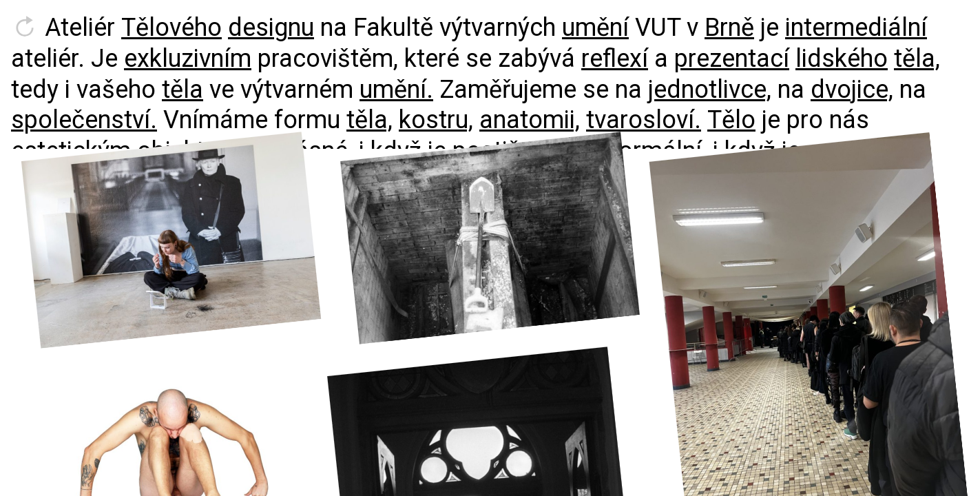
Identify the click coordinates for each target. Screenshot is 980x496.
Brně (729, 28)
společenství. (84, 120)
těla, (917, 59)
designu (271, 28)
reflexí (615, 59)
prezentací (732, 59)
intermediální (856, 28)
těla (183, 90)
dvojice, (852, 90)
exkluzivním (188, 59)
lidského (842, 59)
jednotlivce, (710, 90)
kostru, (436, 120)
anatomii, (530, 120)
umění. (396, 90)
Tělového (171, 28)
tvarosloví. (644, 120)
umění (595, 28)
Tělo (731, 120)
